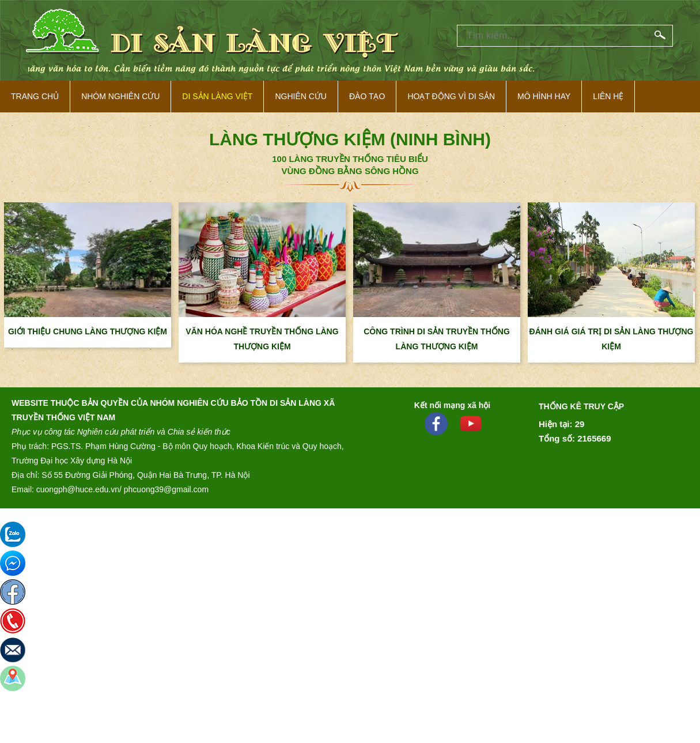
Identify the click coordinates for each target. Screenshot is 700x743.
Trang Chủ (35, 96)
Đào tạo (367, 96)
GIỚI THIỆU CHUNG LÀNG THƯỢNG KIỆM (88, 331)
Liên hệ (608, 96)
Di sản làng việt (217, 96)
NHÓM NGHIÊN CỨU (120, 96)
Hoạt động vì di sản (451, 96)
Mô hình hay (544, 96)
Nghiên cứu (301, 96)
